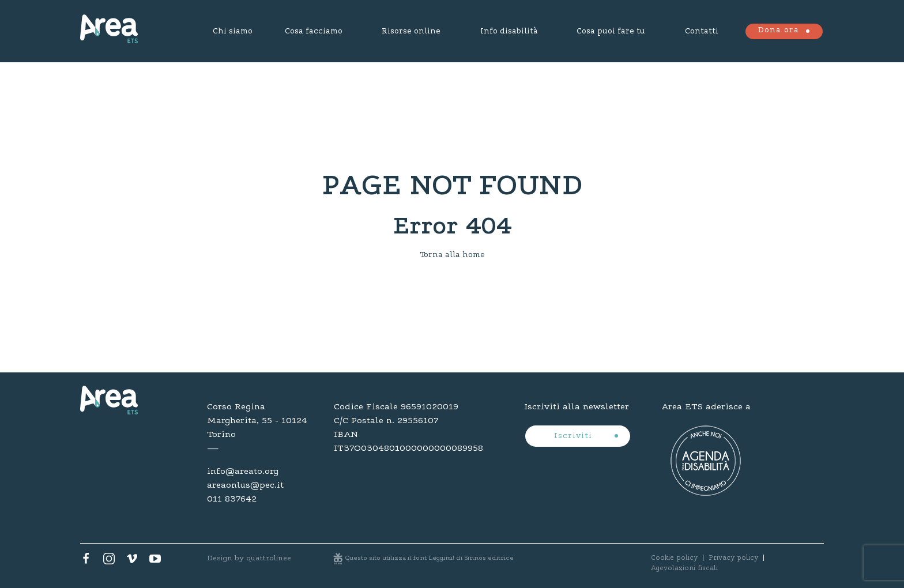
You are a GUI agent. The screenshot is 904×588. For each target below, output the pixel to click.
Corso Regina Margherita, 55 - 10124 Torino (257, 421)
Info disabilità (509, 32)
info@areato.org (243, 472)
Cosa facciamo (314, 32)
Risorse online (411, 32)
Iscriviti (575, 436)
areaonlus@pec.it (245, 485)
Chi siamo (233, 32)
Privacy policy (733, 558)
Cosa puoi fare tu (611, 32)
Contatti (702, 32)
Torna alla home (452, 255)
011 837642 (232, 499)
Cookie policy (674, 558)
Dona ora (778, 31)
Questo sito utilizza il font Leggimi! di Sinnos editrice (430, 558)
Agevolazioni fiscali (684, 568)
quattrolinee (269, 558)
